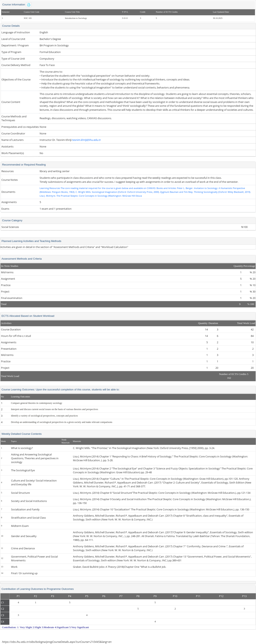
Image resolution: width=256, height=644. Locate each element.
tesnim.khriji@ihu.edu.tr (87, 140)
